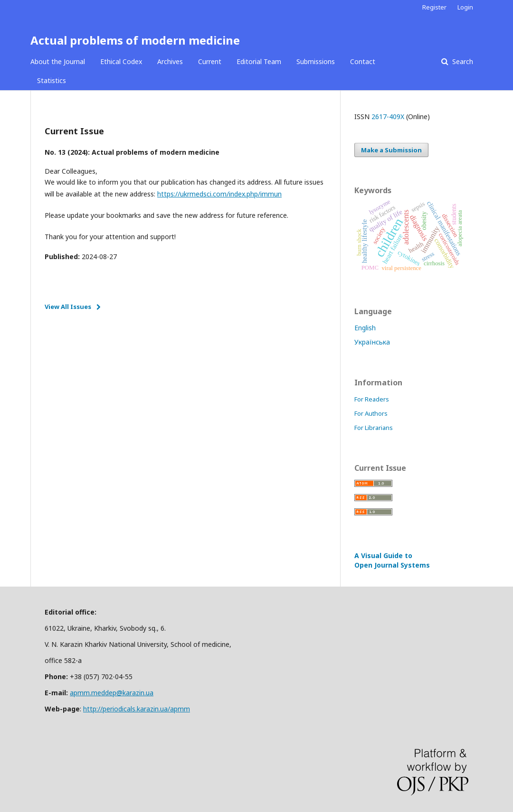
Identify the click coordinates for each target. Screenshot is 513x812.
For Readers (372, 399)
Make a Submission (391, 150)
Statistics (52, 80)
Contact (363, 61)
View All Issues (68, 307)
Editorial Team (259, 61)
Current (210, 61)
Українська (372, 342)
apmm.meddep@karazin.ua (112, 693)
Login (465, 7)
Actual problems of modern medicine (135, 40)
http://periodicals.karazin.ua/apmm (137, 709)
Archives (170, 61)
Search (462, 61)
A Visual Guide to (392, 560)
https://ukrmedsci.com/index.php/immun (219, 194)
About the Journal (58, 61)
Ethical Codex (121, 61)
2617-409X (388, 117)
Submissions (316, 61)
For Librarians (374, 428)
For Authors (371, 413)
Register (434, 7)
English (365, 328)
